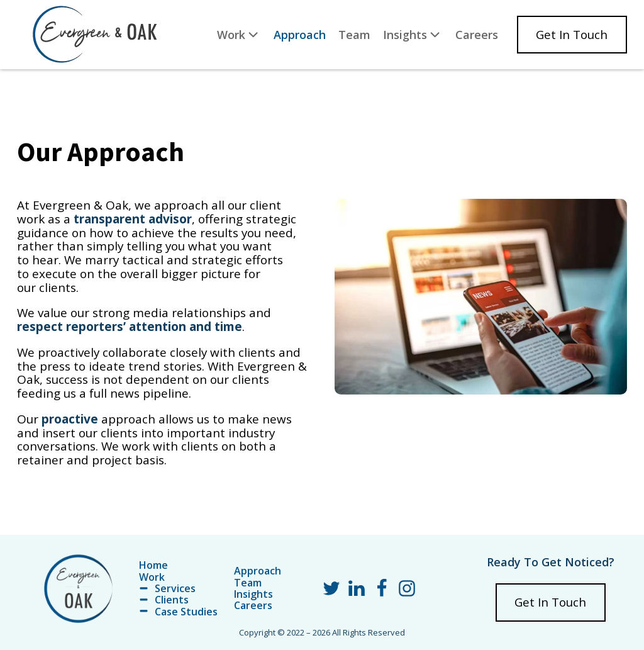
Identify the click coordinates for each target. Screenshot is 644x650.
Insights (413, 34)
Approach (300, 35)
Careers (477, 35)
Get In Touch (572, 35)
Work (239, 34)
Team (354, 35)
